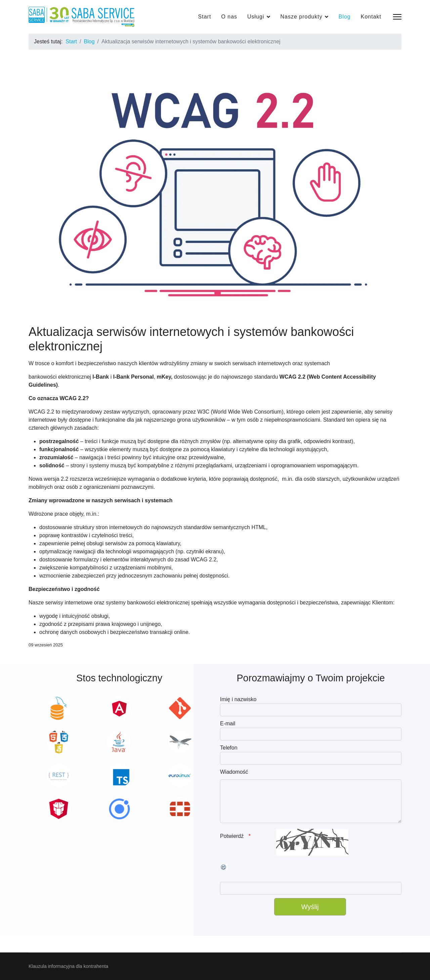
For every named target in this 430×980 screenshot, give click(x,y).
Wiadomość (234, 772)
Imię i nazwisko (238, 699)
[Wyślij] (310, 907)
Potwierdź (233, 836)
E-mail (228, 723)
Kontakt (371, 17)
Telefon (229, 748)
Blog (345, 17)
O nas (229, 17)
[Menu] (397, 17)
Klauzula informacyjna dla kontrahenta (68, 966)
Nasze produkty (302, 17)
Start (205, 17)
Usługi (256, 17)
